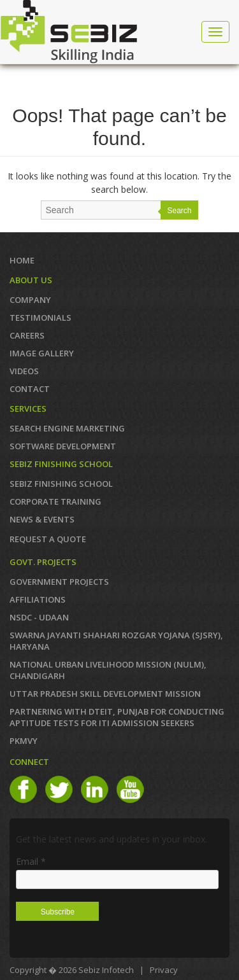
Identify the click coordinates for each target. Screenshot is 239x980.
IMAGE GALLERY (42, 353)
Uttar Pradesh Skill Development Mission (105, 694)
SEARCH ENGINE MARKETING (67, 428)
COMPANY (30, 300)
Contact (30, 389)
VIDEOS (24, 371)
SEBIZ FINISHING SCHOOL (61, 484)
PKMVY (24, 741)
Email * (31, 861)
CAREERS (27, 335)
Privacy (164, 970)
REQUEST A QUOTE (48, 539)
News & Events (42, 519)
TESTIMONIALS (40, 318)
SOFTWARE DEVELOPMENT (63, 446)
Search (179, 211)
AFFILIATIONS (38, 599)
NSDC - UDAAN (39, 617)
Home (22, 260)
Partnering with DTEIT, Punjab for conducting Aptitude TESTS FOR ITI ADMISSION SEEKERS (117, 717)
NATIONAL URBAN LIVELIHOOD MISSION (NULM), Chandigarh (108, 670)
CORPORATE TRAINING (55, 501)
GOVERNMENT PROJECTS (59, 582)
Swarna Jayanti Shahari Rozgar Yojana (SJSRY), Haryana (116, 641)
